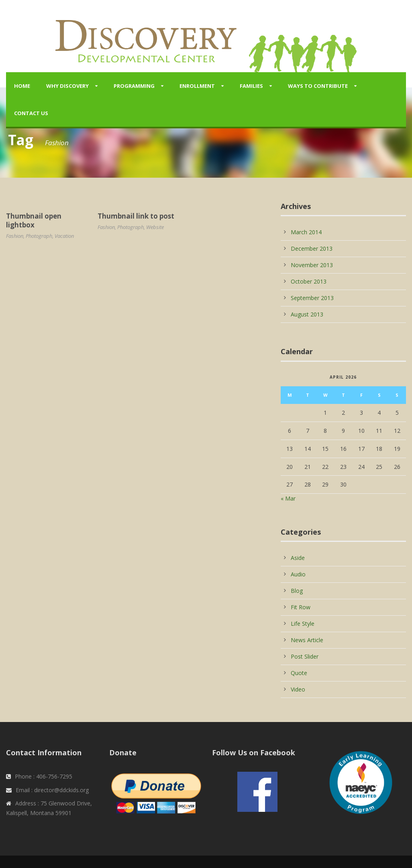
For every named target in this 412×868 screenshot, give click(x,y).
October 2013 (309, 281)
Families (251, 86)
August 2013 (307, 314)
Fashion (15, 236)
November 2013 (312, 265)
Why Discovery (67, 86)
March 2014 (306, 232)
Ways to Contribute (318, 86)
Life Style (303, 624)
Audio (298, 574)
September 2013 (312, 298)
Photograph (39, 236)
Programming (134, 86)
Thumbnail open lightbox (34, 220)
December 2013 (312, 248)
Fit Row (301, 607)
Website (155, 227)
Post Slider (305, 656)
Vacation (64, 236)
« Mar (288, 498)
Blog (297, 591)
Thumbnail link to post (136, 216)
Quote (299, 673)
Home (22, 86)
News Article (307, 640)
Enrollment (197, 86)
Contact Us (31, 113)
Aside (298, 558)
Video (298, 689)
